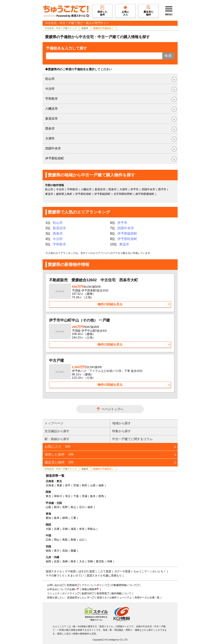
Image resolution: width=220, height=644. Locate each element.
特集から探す (122, 431)
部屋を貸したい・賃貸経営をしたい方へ (70, 598)
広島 (48, 540)
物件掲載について (121, 593)
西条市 (50, 128)
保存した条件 (59, 454)
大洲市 (50, 138)
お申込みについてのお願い (62, 589)
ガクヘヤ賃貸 (122, 571)
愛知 (48, 518)
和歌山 (92, 529)
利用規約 (72, 585)
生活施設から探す (57, 431)
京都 (65, 529)
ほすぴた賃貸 (87, 571)
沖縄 (109, 561)
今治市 (50, 89)
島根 (73, 540)
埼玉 (68, 496)
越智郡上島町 (64, 194)
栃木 (93, 496)
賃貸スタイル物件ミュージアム (114, 598)
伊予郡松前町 (55, 158)
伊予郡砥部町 (102, 194)
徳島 (48, 551)
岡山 (57, 540)
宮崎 (90, 561)
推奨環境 (102, 593)
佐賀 (57, 561)
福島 (101, 485)
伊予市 (135, 189)
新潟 (57, 507)
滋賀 (73, 529)
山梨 (48, 507)
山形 (93, 485)
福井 (90, 507)
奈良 (82, 529)
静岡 (65, 518)
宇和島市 (52, 99)
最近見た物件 (59, 462)
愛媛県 (85, 28)
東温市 (49, 194)
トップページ (54, 423)
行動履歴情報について (124, 585)
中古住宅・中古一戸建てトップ (61, 28)
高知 (65, 551)
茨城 (85, 496)
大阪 (48, 529)
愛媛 (73, 551)
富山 (73, 507)
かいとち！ (159, 571)
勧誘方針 (87, 593)
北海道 (50, 485)
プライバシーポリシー (94, 585)
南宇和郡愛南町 (145, 194)
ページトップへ (112, 409)
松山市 (50, 79)
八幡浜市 (52, 109)
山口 (82, 540)
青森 (59, 485)
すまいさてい (76, 575)
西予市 (162, 189)
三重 (73, 518)
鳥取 (65, 540)
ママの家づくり (55, 575)
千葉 (76, 496)
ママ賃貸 (70, 571)
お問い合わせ (55, 585)
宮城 (76, 485)
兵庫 (57, 529)
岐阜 (57, 518)
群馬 (101, 496)
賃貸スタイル (54, 571)
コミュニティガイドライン (62, 593)
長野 (65, 507)
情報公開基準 (89, 589)
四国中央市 (53, 148)
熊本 (73, 561)
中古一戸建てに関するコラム (132, 439)
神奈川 (58, 496)
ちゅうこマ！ (141, 571)
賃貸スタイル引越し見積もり (104, 575)
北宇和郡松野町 (123, 194)
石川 (82, 507)
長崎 (65, 561)
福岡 (48, 561)
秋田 (85, 485)
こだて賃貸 (104, 571)
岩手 (68, 485)
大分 (82, 561)
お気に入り (58, 447)
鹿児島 (100, 561)
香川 (57, 551)
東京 (48, 496)
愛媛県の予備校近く (103, 28)
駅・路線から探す (57, 439)
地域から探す (122, 423)
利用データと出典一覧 (147, 598)
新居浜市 (52, 118)
